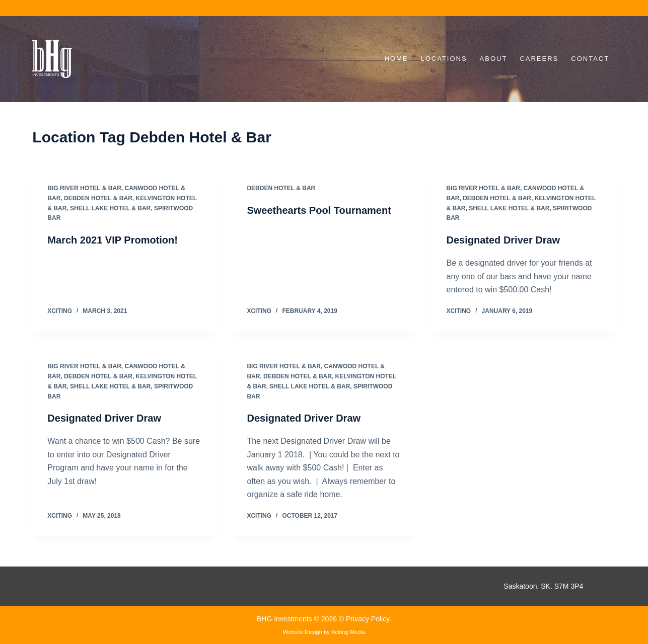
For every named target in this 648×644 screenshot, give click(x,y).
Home (396, 59)
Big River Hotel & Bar (84, 188)
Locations (444, 59)
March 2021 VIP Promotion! (113, 240)
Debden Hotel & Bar (98, 198)
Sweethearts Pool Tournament (319, 210)
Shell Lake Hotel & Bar (110, 208)
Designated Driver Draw (503, 240)
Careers (539, 59)
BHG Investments (285, 619)
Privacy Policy (368, 619)
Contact (590, 59)
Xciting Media (348, 632)
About (494, 59)
